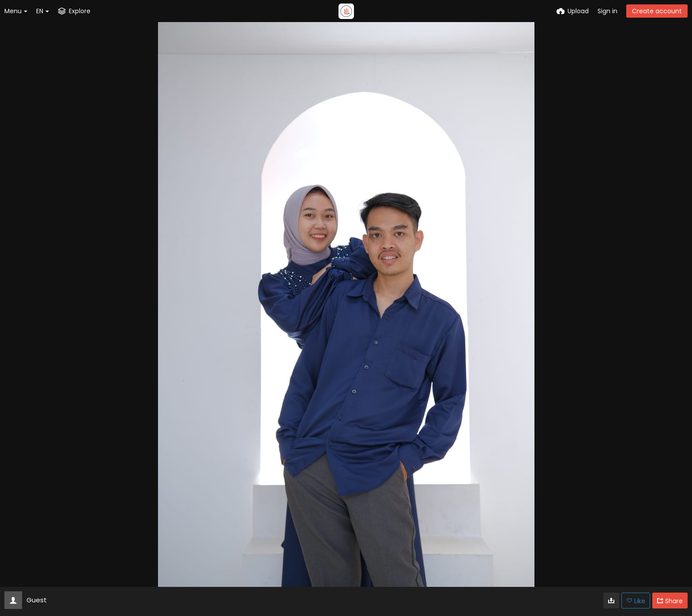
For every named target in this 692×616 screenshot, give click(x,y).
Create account (657, 11)
